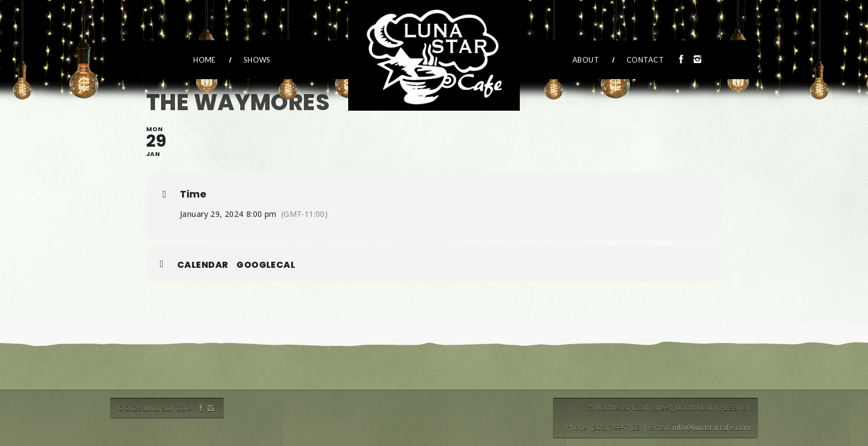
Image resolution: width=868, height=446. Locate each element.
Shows (257, 60)
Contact (645, 60)
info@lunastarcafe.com (711, 427)
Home (205, 60)
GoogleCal (266, 265)
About (586, 60)
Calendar (203, 265)
